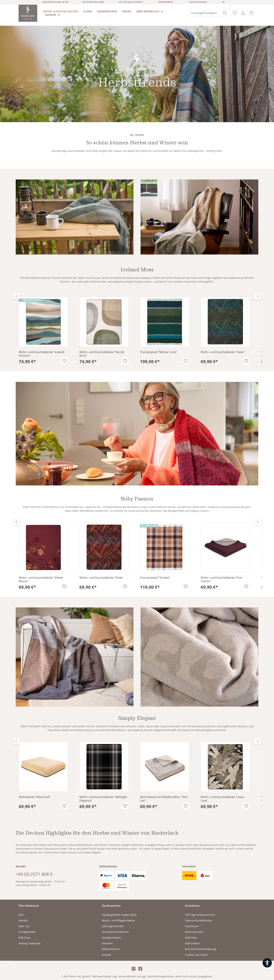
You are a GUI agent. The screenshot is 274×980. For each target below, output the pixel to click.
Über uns (24, 922)
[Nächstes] (257, 292)
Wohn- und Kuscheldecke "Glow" (223, 348)
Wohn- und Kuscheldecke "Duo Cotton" (221, 575)
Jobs (21, 911)
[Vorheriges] (17, 292)
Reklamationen (111, 945)
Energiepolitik (27, 928)
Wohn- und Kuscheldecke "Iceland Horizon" (41, 350)
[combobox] (205, 13)
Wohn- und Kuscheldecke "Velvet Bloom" (41, 575)
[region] (137, 327)
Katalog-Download (29, 939)
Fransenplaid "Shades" (155, 574)
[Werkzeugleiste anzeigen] (267, 963)
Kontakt (23, 917)
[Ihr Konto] (243, 13)
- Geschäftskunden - (198, 2)
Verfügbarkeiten (111, 934)
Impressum (192, 922)
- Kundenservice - (166, 2)
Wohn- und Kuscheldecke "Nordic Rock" (102, 350)
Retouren (107, 939)
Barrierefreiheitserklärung (201, 945)
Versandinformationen (115, 928)
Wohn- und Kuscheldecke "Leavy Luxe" (222, 795)
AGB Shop (191, 934)
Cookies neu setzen (196, 951)
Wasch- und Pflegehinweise (118, 917)
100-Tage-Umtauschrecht (200, 911)
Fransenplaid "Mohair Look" (159, 348)
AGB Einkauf (192, 939)
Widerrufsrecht (194, 928)
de (223, 2)
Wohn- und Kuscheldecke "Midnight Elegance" (103, 795)
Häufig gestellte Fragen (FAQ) (119, 911)
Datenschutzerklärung (198, 917)
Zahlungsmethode (113, 922)
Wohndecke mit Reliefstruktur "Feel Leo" (164, 795)
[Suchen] (225, 13)
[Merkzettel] (235, 13)
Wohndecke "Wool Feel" (35, 793)
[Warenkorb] (252, 13)
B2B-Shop (24, 934)
